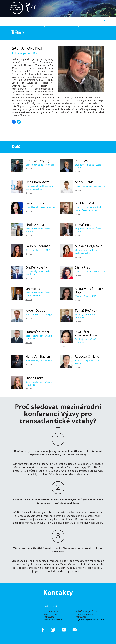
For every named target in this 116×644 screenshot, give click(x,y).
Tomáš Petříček (86, 310)
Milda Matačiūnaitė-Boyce (89, 290)
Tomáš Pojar (84, 225)
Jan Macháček (85, 203)
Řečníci (89, 25)
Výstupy (101, 25)
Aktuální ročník (19, 25)
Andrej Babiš (84, 182)
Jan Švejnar (34, 289)
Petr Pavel (82, 161)
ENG (103, 20)
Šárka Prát (82, 267)
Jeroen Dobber (36, 310)
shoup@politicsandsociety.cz (56, 620)
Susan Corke (35, 378)
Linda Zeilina (35, 225)
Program (79, 25)
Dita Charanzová (37, 182)
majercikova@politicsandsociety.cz (90, 620)
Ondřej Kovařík (36, 267)
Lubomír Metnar (37, 332)
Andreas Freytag (37, 161)
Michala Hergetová (89, 246)
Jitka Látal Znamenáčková (86, 333)
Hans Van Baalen (38, 356)
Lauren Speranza (38, 246)
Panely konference (62, 25)
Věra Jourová (35, 203)
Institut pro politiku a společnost (58, 20)
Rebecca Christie (87, 356)
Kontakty (16, 30)
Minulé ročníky (38, 25)
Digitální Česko (87, 20)
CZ (99, 20)
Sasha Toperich (28, 48)
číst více (29, 169)
